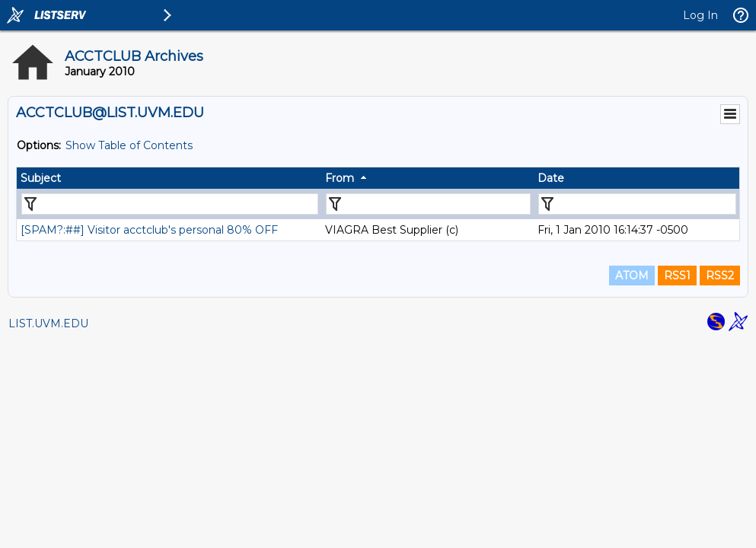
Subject (41, 178)
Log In (700, 15)
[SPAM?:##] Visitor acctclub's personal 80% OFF (149, 230)
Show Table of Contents (129, 145)
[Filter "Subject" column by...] (170, 204)
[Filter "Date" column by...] (637, 204)
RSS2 (720, 276)
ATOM (632, 276)
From (340, 178)
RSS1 (677, 276)
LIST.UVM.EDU (48, 323)
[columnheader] (169, 178)
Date (551, 178)
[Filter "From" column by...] (428, 204)
